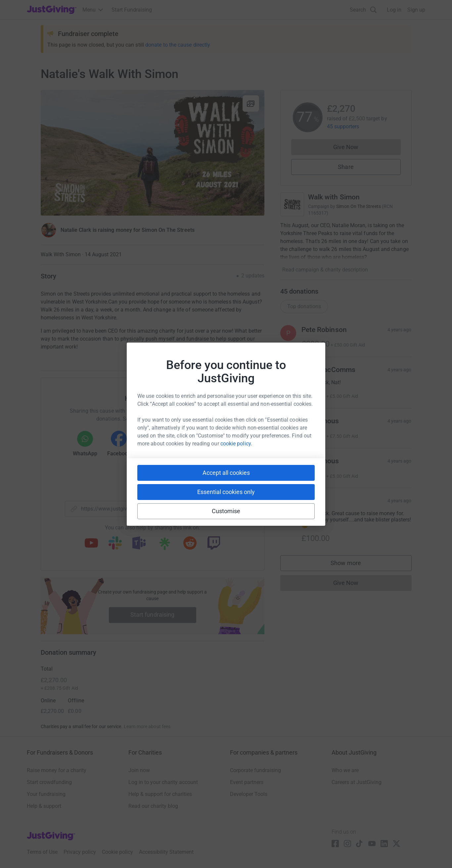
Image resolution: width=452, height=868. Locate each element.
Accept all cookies (226, 473)
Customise (226, 511)
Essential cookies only (226, 492)
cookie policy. (236, 444)
